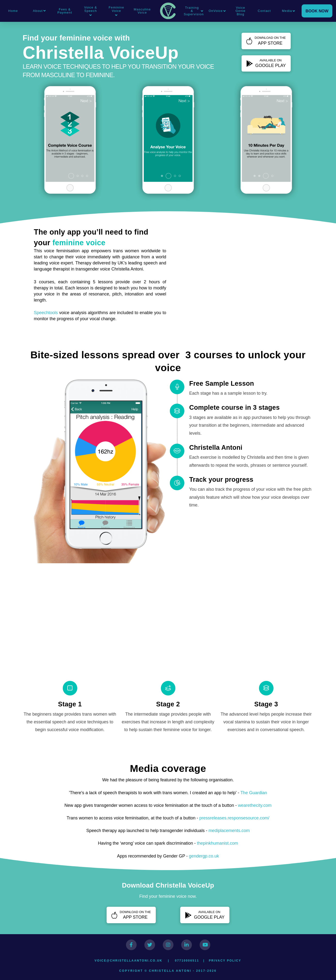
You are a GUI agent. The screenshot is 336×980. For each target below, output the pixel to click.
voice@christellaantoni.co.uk (128, 961)
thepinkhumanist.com (218, 843)
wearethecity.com (255, 805)
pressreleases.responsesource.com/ (234, 818)
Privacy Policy (225, 961)
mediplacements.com (229, 831)
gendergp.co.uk (204, 856)
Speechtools (46, 313)
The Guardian (254, 793)
